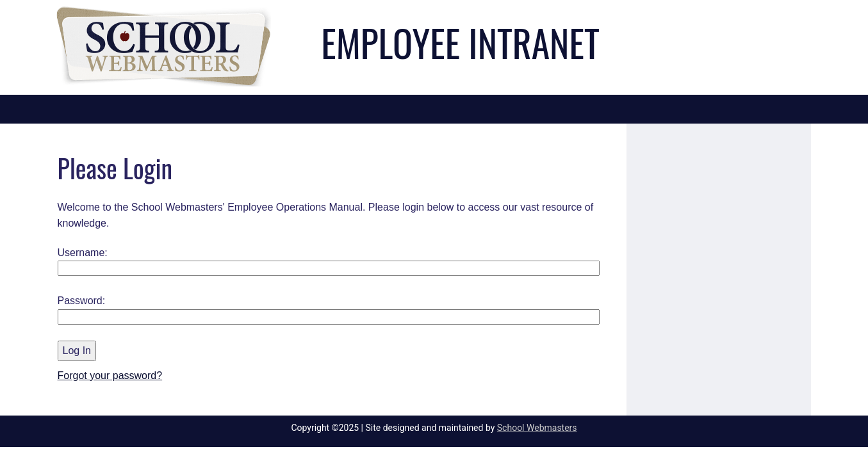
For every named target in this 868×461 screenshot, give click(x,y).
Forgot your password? (110, 376)
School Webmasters (537, 428)
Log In (77, 351)
